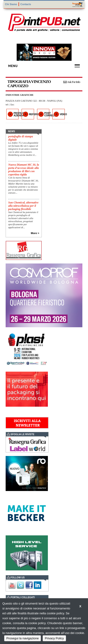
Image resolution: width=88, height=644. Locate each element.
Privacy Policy (54, 638)
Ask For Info (74, 82)
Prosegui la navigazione (23, 638)
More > (35, 233)
